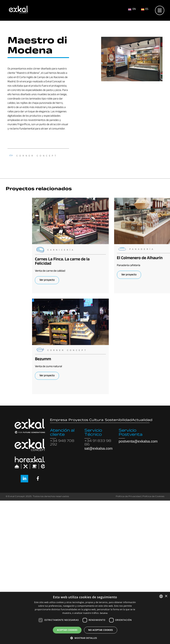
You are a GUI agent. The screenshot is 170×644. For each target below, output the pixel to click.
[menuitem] (132, 10)
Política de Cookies (153, 497)
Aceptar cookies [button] (67, 630)
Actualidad (142, 420)
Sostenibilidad (118, 420)
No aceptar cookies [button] (101, 630)
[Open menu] (160, 10)
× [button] (166, 596)
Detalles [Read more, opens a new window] (104, 613)
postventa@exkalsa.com (138, 441)
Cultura (96, 420)
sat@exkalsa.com (98, 448)
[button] (85, 638)
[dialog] (85, 618)
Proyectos (78, 420)
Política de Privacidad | (129, 497)
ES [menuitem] (147, 9)
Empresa (59, 420)
